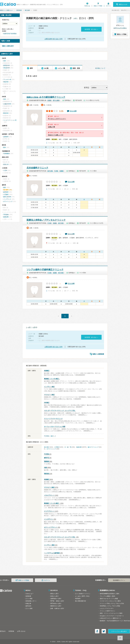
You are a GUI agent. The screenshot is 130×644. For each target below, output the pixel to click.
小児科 (5, 170)
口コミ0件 (71, 182)
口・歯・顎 (68, 447)
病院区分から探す (56, 606)
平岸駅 (56, 171)
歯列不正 (47, 458)
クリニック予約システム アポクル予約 (112, 603)
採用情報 (11, 631)
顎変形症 (47, 474)
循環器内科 (7, 65)
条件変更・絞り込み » (91, 29)
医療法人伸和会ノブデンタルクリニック (46, 220)
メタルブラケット (49, 495)
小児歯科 (6, 194)
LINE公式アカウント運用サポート (110, 618)
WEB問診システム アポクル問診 (110, 606)
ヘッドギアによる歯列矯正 (52, 553)
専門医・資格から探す (57, 601)
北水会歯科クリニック (37, 168)
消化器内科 (7, 68)
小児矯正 (57, 447)
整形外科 (6, 113)
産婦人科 (6, 164)
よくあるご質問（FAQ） (83, 596)
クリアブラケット (49, 511)
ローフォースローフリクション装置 (55, 427)
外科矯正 (47, 403)
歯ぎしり (53, 436)
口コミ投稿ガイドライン (83, 594)
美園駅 (50, 100)
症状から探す (54, 596)
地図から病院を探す (8, 46)
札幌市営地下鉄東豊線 (10, 34)
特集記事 (28, 603)
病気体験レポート (31, 601)
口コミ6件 (73, 111)
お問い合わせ (21, 631)
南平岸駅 (50, 171)
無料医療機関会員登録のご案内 (110, 594)
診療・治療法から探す (57, 608)
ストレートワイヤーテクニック (53, 419)
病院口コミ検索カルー (7, 10)
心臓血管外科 (7, 104)
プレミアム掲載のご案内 (107, 596)
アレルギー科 (7, 79)
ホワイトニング (51, 449)
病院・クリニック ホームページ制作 (111, 613)
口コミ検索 (29, 599)
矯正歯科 (27, 10)
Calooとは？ (29, 594)
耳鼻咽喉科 (7, 154)
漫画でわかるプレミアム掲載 (109, 599)
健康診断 (6, 217)
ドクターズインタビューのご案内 (110, 601)
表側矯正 (47, 371)
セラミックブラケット (51, 527)
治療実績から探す (56, 599)
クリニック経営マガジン (107, 611)
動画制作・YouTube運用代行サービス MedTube (115, 621)
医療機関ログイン (119, 580)
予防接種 (6, 215)
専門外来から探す (56, 603)
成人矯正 (47, 447)
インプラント (7, 199)
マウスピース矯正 (49, 395)
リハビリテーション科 (10, 120)
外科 (5, 99)
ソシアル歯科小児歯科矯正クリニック (45, 270)
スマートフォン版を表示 (119, 631)
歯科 (5, 187)
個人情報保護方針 (81, 601)
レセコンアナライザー (107, 608)
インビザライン (49, 519)
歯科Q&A (28, 606)
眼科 (5, 147)
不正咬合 (47, 436)
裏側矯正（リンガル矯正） (52, 379)
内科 (5, 61)
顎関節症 (47, 461)
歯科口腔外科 (7, 197)
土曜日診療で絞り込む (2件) (54, 39)
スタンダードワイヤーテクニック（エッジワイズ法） (60, 411)
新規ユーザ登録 (98, 6)
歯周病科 (6, 192)
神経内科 (6, 82)
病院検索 (19, 10)
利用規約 (78, 599)
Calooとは (87, 6)
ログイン (108, 6)
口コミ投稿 (29, 608)
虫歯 (45, 467)
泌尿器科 (6, 137)
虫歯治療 (79, 447)
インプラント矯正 (49, 387)
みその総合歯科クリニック (46, 97)
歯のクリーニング (93, 447)
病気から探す (54, 594)
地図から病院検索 (98, 354)
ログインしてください (120, 28)
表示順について (100, 68)
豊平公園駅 (56, 100)
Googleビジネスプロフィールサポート (112, 616)
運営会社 (3, 631)
